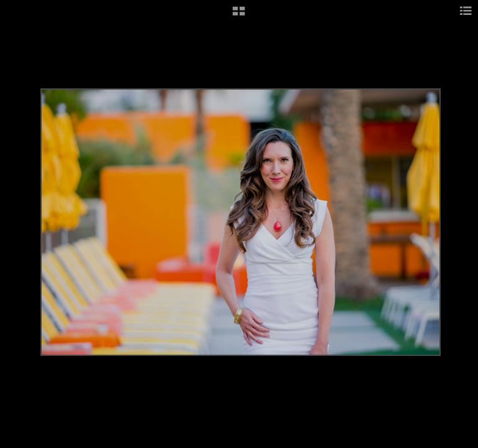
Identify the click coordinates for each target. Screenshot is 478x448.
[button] (239, 16)
